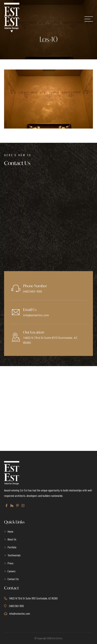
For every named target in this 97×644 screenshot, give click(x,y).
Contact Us (13, 579)
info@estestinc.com (36, 315)
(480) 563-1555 (33, 291)
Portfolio (12, 547)
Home (10, 531)
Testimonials (14, 555)
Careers (11, 571)
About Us (12, 539)
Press (10, 563)
